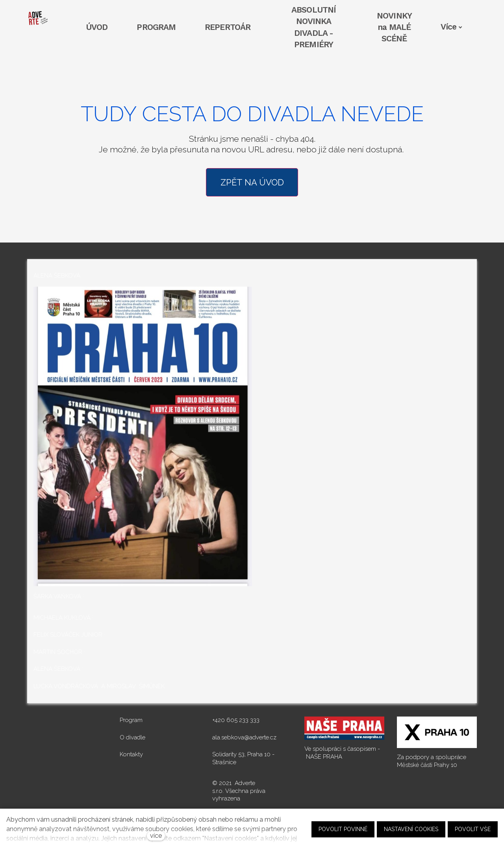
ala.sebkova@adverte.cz (244, 737)
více (156, 836)
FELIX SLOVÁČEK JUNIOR (68, 635)
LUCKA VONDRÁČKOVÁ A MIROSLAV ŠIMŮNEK (99, 686)
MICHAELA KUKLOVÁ (62, 618)
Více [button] (451, 27)
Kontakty (131, 754)
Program (131, 720)
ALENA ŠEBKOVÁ (57, 669)
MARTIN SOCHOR (58, 652)
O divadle (132, 737)
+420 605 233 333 (236, 720)
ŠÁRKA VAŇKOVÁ (57, 596)
